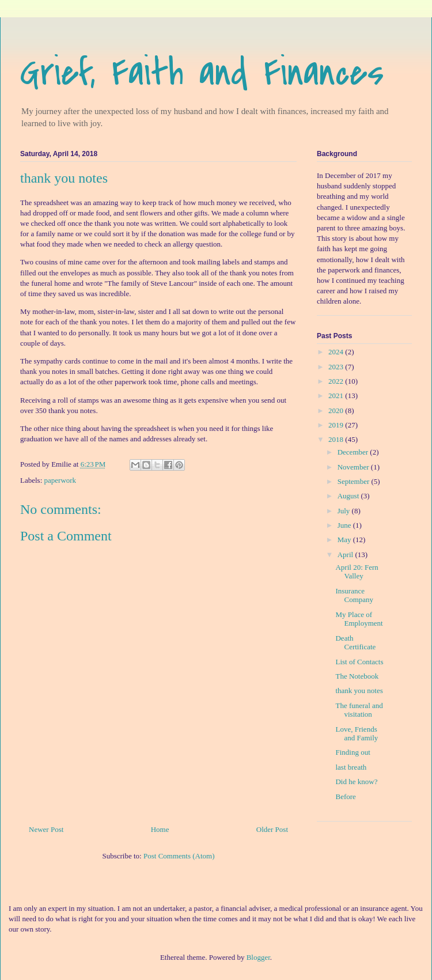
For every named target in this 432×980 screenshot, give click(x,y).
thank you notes (359, 690)
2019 (337, 425)
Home (160, 829)
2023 (337, 367)
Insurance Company (354, 595)
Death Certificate (355, 643)
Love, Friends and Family (357, 734)
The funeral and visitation (359, 710)
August (349, 496)
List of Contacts (359, 662)
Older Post (272, 829)
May (345, 540)
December (354, 452)
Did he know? (356, 782)
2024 (337, 352)
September (355, 481)
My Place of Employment (359, 619)
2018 (337, 439)
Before (345, 797)
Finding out (353, 752)
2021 (337, 396)
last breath (351, 767)
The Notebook (357, 676)
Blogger (258, 957)
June (345, 525)
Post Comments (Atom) (179, 856)
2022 (337, 381)
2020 (337, 410)
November (354, 467)
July (345, 511)
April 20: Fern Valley (357, 572)
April (346, 555)
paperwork (60, 480)
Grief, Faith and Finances (202, 73)
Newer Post (46, 829)
